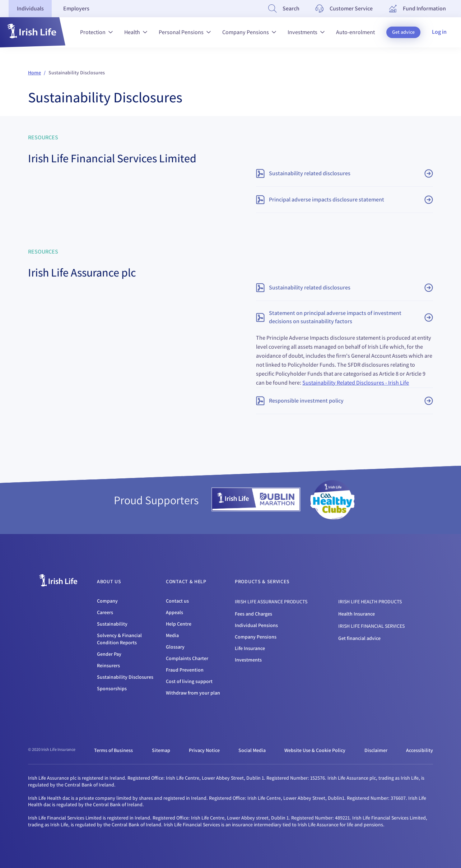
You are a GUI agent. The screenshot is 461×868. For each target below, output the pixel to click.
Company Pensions (249, 32)
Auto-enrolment (355, 32)
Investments (306, 32)
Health (136, 32)
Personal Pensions (185, 32)
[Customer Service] (344, 9)
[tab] (30, 9)
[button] (33, 32)
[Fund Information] (417, 9)
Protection (96, 32)
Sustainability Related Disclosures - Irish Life (356, 383)
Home (34, 73)
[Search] (284, 9)
